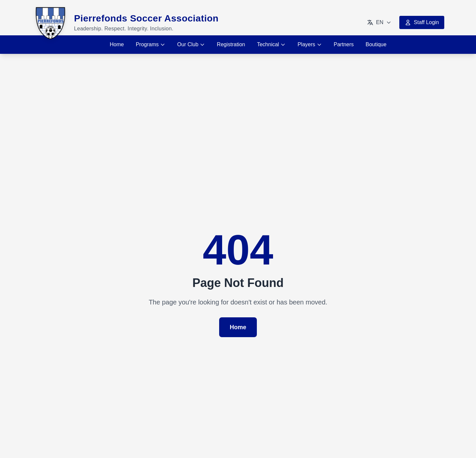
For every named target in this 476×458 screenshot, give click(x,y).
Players (310, 44)
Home (117, 44)
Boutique (376, 44)
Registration (231, 44)
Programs (151, 44)
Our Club (191, 44)
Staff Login (422, 22)
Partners (344, 44)
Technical (271, 44)
